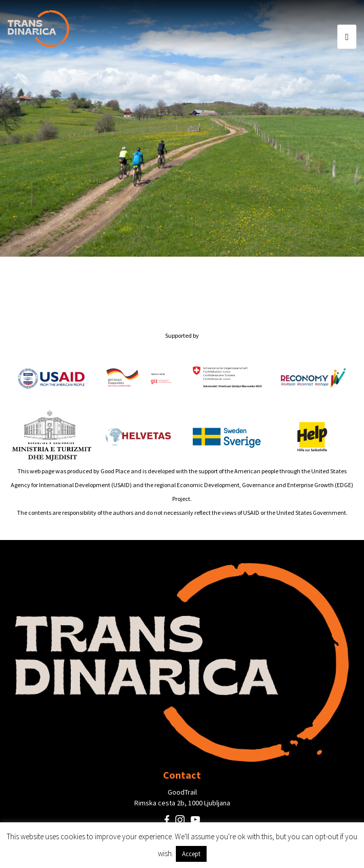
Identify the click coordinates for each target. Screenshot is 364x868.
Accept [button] (191, 854)
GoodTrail (182, 792)
